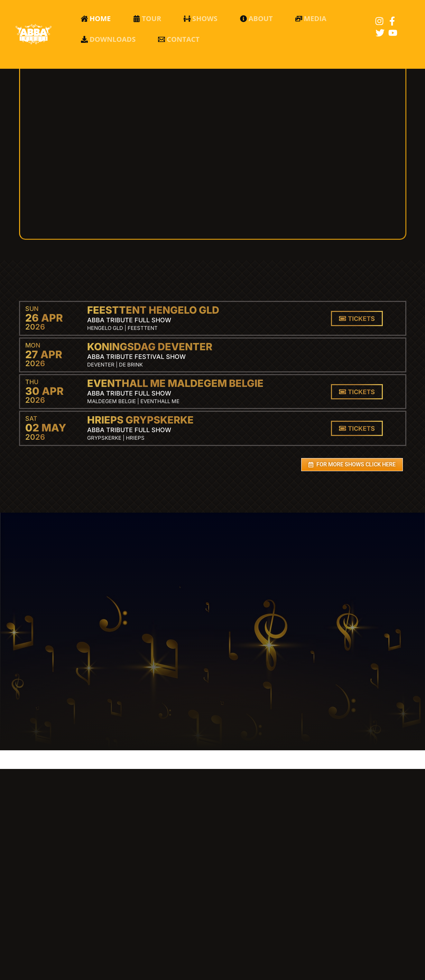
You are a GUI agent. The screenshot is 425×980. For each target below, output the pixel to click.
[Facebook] (392, 21)
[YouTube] (393, 33)
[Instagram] (379, 21)
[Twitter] (380, 33)
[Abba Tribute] (34, 34)
